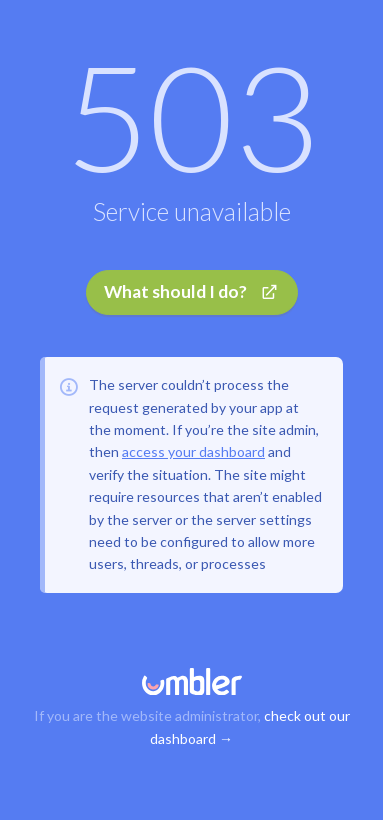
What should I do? (191, 291)
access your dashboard (193, 451)
